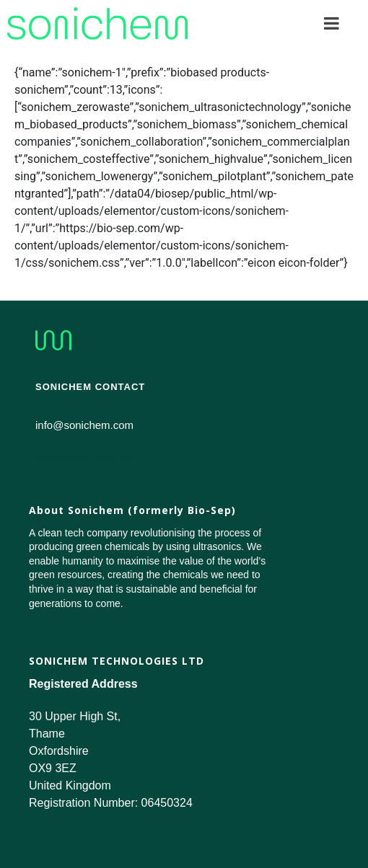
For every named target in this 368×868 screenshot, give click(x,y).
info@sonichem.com (88, 459)
